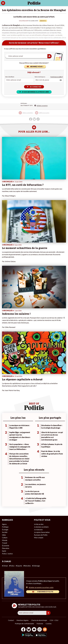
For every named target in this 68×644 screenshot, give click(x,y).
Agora (4, 524)
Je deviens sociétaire (41, 527)
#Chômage (36, 566)
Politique (5, 527)
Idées (4, 535)
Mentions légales (23, 620)
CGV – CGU (54, 620)
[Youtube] (34, 630)
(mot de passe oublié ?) (57, 77)
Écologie (5, 530)
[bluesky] (29, 630)
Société (5, 532)
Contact (11, 620)
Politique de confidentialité (24, 624)
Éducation (6, 548)
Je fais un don (39, 524)
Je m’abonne (38, 530)
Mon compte (39, 538)
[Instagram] (40, 630)
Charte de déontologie (39, 620)
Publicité (40, 624)
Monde (5, 540)
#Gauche (19, 566)
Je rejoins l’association (42, 532)
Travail (5, 543)
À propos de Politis (41, 535)
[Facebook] (23, 630)
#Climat (5, 566)
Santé (4, 551)
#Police (12, 566)
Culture (5, 538)
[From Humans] (45, 630)
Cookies (49, 624)
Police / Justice (7, 554)
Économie (6, 546)
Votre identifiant (10, 77)
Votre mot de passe (40, 77)
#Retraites (27, 566)
